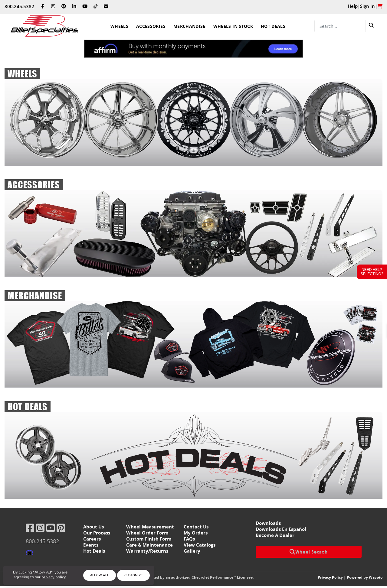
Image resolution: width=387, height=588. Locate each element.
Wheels (119, 26)
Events (91, 545)
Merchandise (189, 26)
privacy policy (54, 577)
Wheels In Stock (233, 26)
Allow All (100, 575)
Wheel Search (309, 552)
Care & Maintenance (149, 545)
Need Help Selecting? (372, 272)
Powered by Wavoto (365, 577)
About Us (93, 527)
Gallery (192, 551)
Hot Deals (273, 26)
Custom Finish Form (149, 539)
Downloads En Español (281, 529)
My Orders (196, 533)
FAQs (189, 539)
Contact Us (196, 527)
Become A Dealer (275, 535)
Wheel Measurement (150, 527)
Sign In (367, 6)
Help (353, 6)
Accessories (151, 26)
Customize (134, 575)
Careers (92, 539)
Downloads (268, 523)
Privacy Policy (330, 577)
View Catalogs (200, 545)
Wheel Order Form (147, 533)
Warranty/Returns (147, 551)
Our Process (97, 533)
